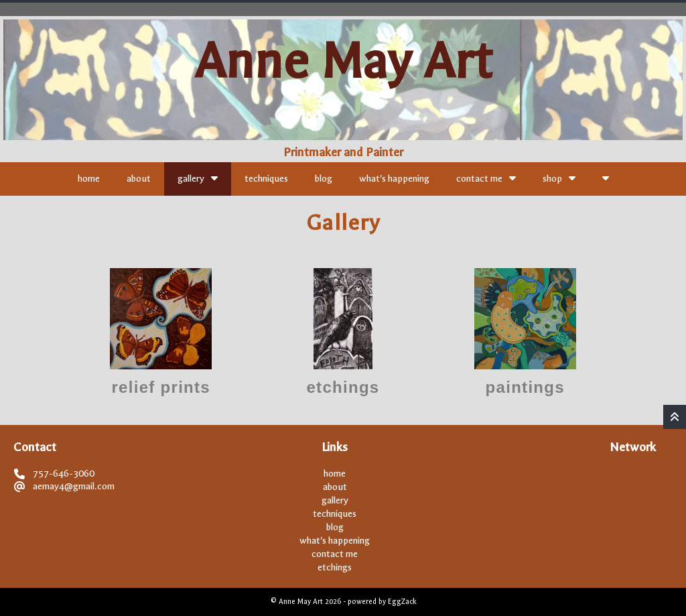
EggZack (402, 602)
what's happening (394, 179)
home (89, 179)
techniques (266, 179)
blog (324, 179)
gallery (198, 178)
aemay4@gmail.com (74, 486)
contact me (486, 178)
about (139, 179)
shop (559, 178)
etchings (335, 567)
